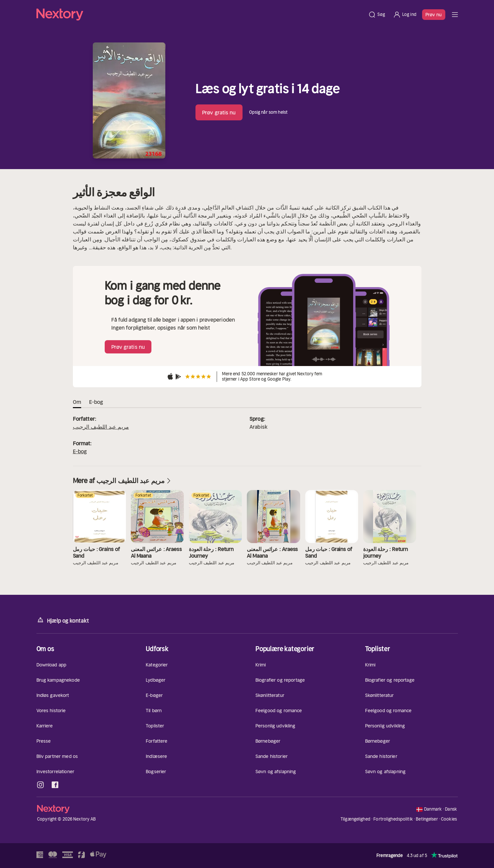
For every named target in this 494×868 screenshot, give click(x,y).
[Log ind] (405, 15)
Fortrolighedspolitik (393, 819)
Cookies (449, 819)
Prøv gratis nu (219, 112)
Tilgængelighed (356, 819)
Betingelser (427, 819)
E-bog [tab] (96, 402)
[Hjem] (200, 15)
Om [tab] (77, 402)
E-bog (80, 451)
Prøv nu (434, 15)
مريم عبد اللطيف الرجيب (101, 427)
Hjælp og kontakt (63, 620)
